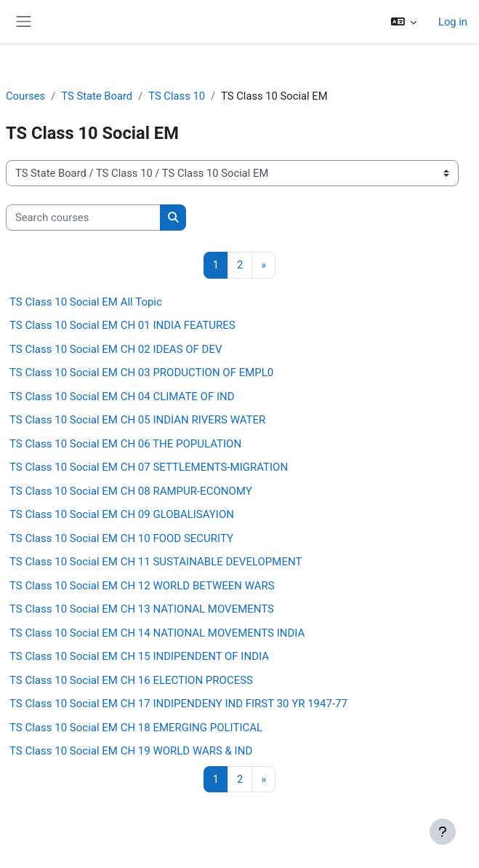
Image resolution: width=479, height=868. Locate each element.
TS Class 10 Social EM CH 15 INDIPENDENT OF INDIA (139, 656)
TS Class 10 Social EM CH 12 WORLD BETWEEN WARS (142, 586)
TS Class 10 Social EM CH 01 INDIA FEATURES (122, 325)
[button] (404, 22)
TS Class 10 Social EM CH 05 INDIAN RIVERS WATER (137, 420)
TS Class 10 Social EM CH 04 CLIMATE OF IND (122, 397)
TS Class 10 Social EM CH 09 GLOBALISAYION (122, 514)
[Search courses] (83, 218)
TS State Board (97, 96)
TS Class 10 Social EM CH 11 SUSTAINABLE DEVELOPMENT (156, 562)
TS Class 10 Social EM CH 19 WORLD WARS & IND (131, 751)
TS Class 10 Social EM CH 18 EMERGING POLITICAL (136, 728)
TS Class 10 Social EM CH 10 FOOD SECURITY (121, 538)
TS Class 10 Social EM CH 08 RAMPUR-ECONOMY (131, 491)
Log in (453, 22)
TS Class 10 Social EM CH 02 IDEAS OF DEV (116, 349)
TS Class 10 (177, 96)
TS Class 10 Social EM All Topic (86, 302)
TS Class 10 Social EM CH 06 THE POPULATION (125, 444)
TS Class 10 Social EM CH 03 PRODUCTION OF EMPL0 (141, 373)
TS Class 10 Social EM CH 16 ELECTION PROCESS (131, 680)
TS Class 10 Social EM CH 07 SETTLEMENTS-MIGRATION (149, 467)
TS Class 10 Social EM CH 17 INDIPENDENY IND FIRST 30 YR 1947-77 (178, 704)
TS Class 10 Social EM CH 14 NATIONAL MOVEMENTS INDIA (157, 633)
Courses (25, 96)
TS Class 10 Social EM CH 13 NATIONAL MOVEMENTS (142, 609)
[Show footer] (443, 832)
